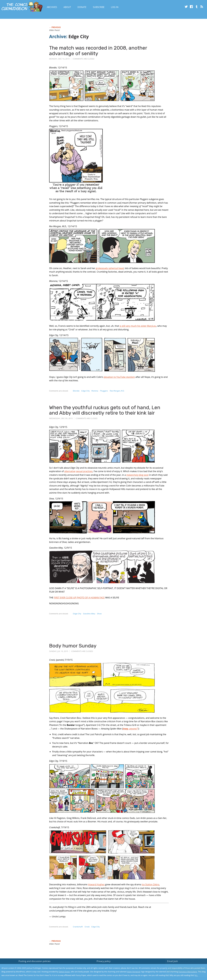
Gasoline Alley (89, 614)
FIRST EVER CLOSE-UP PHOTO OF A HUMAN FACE (79, 598)
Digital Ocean (64, 972)
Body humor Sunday (73, 646)
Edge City (86, 391)
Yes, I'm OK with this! (183, 970)
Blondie (76, 391)
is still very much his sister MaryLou (138, 326)
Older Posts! (54, 30)
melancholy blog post (137, 475)
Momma (95, 391)
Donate (82, 7)
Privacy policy (103, 961)
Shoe (99, 614)
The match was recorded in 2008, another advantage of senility (98, 51)
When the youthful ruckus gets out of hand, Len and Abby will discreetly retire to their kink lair (105, 410)
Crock (87, 927)
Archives (52, 7)
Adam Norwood (133, 972)
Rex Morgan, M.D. (117, 391)
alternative (70, 471)
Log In (115, 7)
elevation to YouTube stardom (119, 377)
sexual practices (84, 471)
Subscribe (99, 7)
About (67, 7)
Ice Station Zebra (150, 884)
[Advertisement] (100, 632)
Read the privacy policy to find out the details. (182, 963)
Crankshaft (78, 927)
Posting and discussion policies (35, 961)
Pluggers (104, 391)
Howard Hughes (96, 884)
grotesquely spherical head (110, 268)
